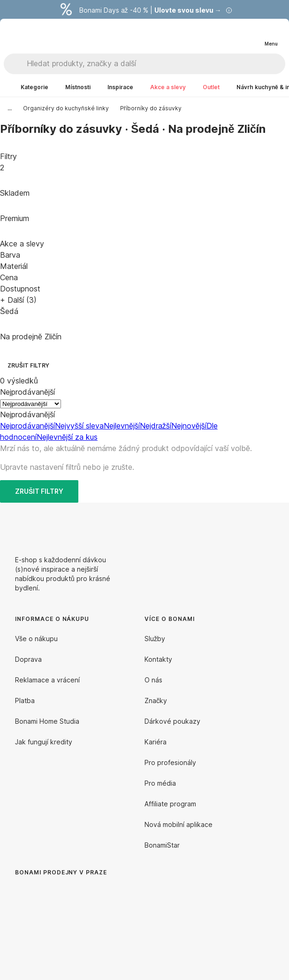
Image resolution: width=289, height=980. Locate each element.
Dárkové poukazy (172, 721)
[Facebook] (244, 525)
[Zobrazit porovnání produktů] (233, 36)
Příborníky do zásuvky (151, 108)
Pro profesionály (170, 762)
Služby (155, 639)
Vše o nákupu (36, 639)
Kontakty (158, 659)
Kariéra (156, 742)
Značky (156, 701)
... (10, 108)
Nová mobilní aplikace (179, 824)
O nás (153, 680)
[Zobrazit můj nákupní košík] (251, 36)
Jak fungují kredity (44, 742)
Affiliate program (170, 804)
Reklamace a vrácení (47, 680)
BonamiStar (162, 845)
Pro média (160, 783)
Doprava (28, 659)
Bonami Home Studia (47, 721)
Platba (25, 701)
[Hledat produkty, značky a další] (156, 64)
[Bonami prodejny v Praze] (92, 931)
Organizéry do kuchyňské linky (66, 108)
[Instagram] (266, 525)
